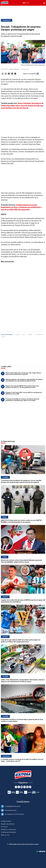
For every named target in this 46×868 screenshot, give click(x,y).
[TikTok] (30, 787)
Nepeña (17, 334)
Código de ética (6, 821)
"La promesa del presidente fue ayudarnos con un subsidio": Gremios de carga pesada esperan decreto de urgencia (21, 481)
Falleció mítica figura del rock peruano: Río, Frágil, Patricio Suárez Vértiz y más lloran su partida (23, 374)
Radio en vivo (5, 835)
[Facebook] (16, 787)
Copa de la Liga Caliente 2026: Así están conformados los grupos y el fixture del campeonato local (21, 641)
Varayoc (3, 337)
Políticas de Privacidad (8, 832)
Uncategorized (7, 20)
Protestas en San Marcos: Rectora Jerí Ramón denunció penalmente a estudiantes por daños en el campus (22, 400)
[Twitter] (19, 787)
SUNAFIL (30, 334)
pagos (24, 334)
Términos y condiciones (8, 829)
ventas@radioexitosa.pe (12, 806)
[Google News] (27, 787)
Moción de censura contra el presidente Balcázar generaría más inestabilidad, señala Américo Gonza (21, 561)
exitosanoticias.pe (11, 810)
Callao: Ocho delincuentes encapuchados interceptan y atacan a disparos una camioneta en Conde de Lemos (23, 681)
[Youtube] (22, 787)
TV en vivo (4, 827)
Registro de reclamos (8, 824)
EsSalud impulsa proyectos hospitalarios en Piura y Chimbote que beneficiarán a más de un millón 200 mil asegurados (21, 207)
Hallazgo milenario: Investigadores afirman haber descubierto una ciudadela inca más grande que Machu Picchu (24, 380)
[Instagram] (24, 787)
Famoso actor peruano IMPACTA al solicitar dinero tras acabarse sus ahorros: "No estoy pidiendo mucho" (22, 387)
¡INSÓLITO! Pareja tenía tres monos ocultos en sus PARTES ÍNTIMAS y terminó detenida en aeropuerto (21, 521)
